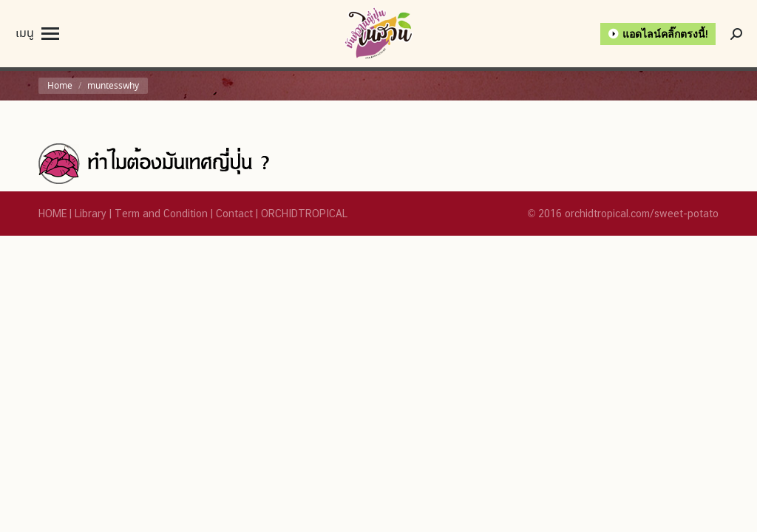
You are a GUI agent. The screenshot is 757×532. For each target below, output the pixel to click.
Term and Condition (161, 214)
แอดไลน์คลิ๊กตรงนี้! (665, 34)
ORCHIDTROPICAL (304, 214)
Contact (234, 214)
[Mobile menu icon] (37, 34)
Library (91, 214)
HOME (52, 214)
